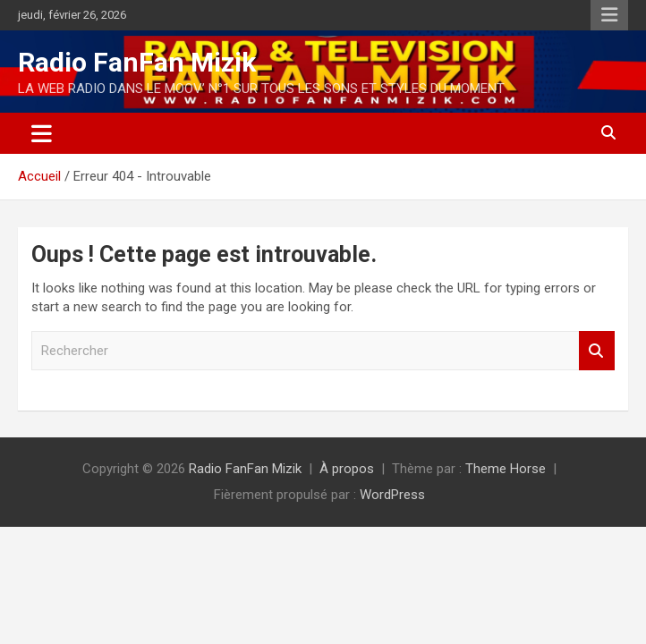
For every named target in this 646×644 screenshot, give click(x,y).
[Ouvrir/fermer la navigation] (42, 133)
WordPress (392, 495)
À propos (347, 469)
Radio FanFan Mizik (137, 62)
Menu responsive (609, 15)
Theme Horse (506, 469)
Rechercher (597, 351)
